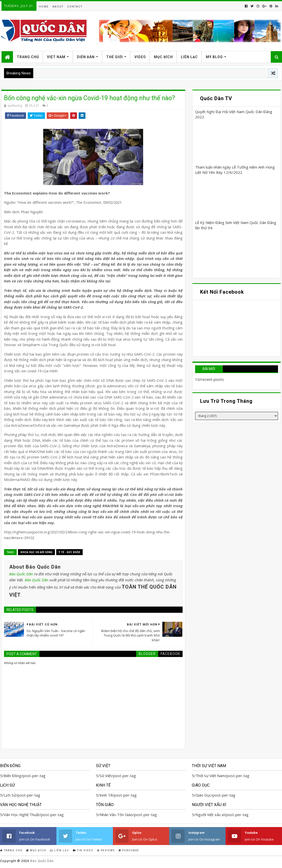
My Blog (214, 57)
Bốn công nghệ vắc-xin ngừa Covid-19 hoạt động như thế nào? (89, 98)
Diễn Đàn (86, 57)
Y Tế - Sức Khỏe (69, 552)
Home (44, 7)
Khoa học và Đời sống (36, 552)
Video (140, 57)
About (58, 7)
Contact (75, 7)
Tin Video (83, 850)
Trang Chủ (28, 57)
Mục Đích (163, 57)
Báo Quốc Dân (21, 574)
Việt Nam (56, 57)
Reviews (106, 850)
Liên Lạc (189, 57)
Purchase (129, 850)
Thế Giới (115, 57)
